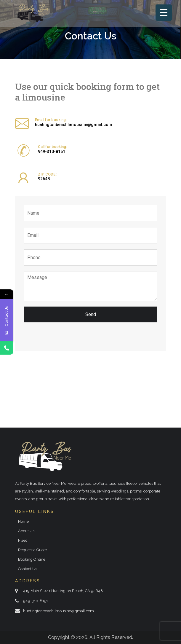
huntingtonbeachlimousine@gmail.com (74, 125)
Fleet (23, 540)
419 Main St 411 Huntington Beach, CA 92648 (63, 591)
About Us (26, 531)
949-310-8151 (52, 152)
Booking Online (32, 559)
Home (23, 521)
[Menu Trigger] (164, 13)
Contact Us (28, 569)
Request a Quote (32, 550)
